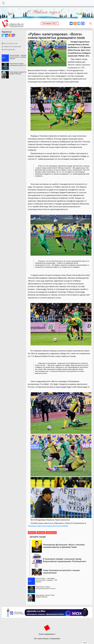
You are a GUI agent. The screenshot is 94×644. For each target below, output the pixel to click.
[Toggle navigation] (3, 3)
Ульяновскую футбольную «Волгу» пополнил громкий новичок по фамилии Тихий (64, 546)
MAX (66, 526)
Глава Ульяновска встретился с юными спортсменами (61, 572)
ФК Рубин (41, 533)
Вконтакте (57, 526)
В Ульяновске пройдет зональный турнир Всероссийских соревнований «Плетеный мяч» (65, 560)
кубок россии (51, 533)
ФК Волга (32, 533)
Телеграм (32, 526)
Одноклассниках (44, 526)
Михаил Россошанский (12, 47)
